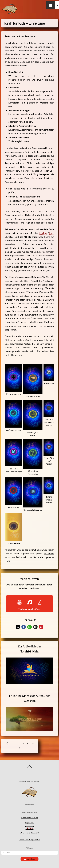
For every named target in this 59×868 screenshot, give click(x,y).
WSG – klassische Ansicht (29, 833)
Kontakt (29, 828)
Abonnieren (29, 859)
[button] (18, 627)
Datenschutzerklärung (29, 818)
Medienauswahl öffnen (29, 604)
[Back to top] (29, 768)
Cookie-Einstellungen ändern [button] (29, 840)
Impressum (29, 823)
